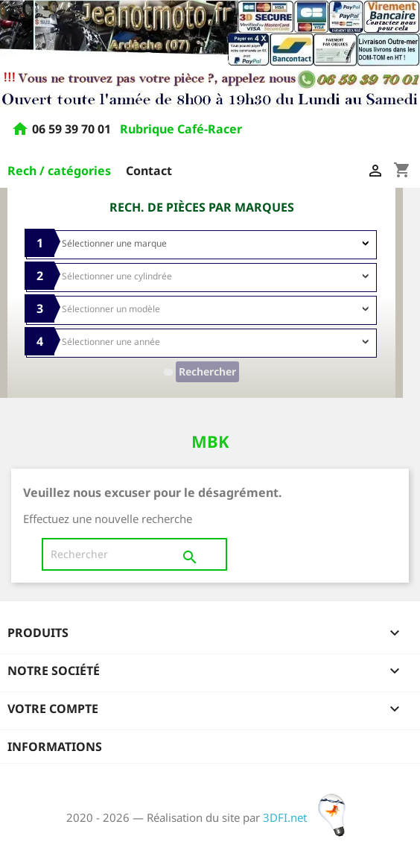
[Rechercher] (134, 554)
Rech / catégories (59, 171)
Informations (55, 747)
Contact (149, 171)
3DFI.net (309, 817)
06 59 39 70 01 (73, 130)
